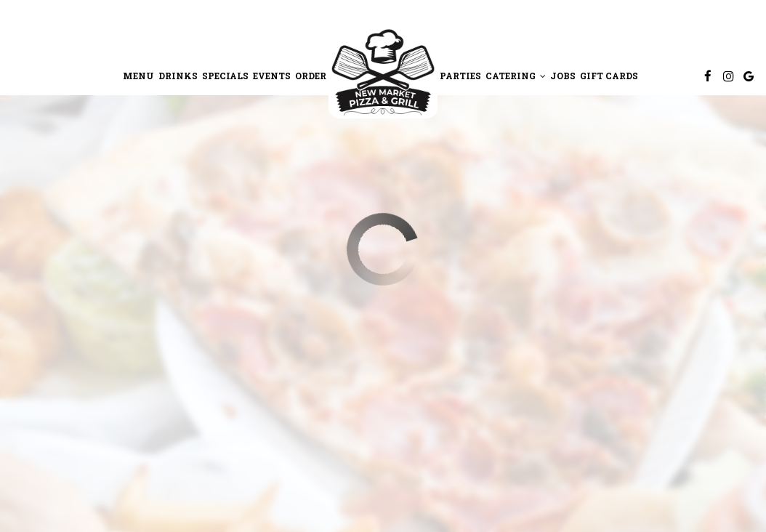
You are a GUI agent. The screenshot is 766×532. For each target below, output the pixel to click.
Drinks (178, 76)
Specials (225, 76)
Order (311, 76)
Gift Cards (609, 76)
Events (272, 76)
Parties (460, 76)
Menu (138, 76)
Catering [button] (516, 76)
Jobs (563, 76)
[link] (383, 72)
